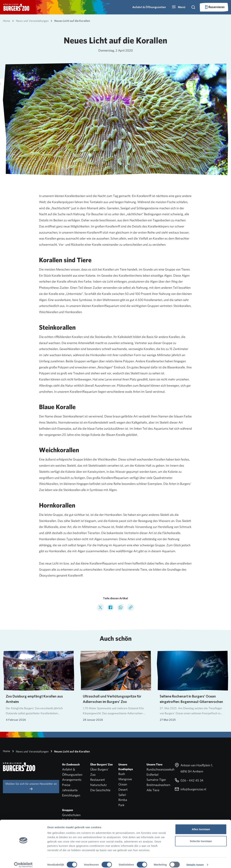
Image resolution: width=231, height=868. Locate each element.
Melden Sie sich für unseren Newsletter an (31, 786)
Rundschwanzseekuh (160, 769)
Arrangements (72, 780)
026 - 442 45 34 (189, 780)
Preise (66, 785)
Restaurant (98, 780)
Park (121, 805)
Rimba (123, 800)
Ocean (123, 784)
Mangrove (125, 779)
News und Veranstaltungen (30, 751)
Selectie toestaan (201, 837)
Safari (122, 795)
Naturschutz (98, 785)
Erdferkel (152, 775)
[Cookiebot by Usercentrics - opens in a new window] (23, 861)
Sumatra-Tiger (156, 780)
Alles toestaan (201, 825)
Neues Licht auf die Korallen (70, 751)
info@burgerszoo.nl (190, 789)
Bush (122, 774)
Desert (123, 790)
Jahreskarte (70, 790)
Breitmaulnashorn (158, 785)
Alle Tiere (153, 790)
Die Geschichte (100, 790)
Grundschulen (71, 815)
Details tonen (195, 861)
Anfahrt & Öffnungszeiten (149, 7)
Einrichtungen (71, 795)
